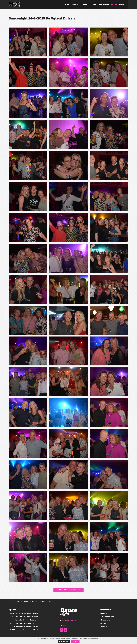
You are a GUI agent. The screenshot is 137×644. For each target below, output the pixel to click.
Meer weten (64, 642)
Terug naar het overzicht (68, 591)
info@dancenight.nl (69, 622)
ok (75, 642)
